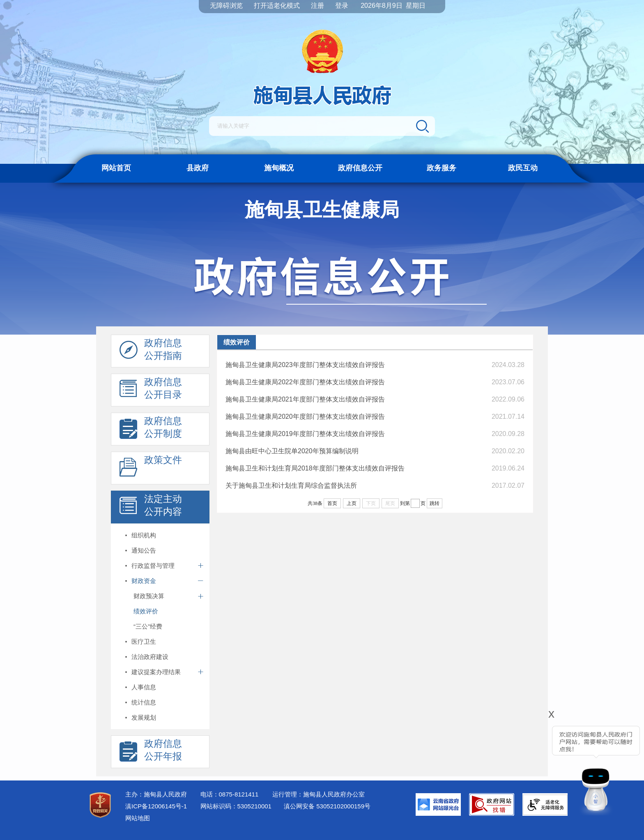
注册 (317, 6)
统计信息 (144, 702)
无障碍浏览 (226, 6)
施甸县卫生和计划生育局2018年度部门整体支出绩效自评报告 (315, 468)
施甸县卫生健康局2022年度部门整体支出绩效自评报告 (305, 382)
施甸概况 (279, 168)
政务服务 (442, 168)
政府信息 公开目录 (151, 390)
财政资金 (144, 581)
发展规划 (144, 717)
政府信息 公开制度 (151, 429)
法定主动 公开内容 (151, 507)
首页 (332, 503)
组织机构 (144, 535)
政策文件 (151, 468)
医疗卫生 (144, 641)
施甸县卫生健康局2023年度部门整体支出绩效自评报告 (305, 365)
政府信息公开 (360, 168)
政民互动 (523, 168)
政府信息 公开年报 (151, 752)
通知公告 (144, 550)
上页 (352, 503)
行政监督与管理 (153, 566)
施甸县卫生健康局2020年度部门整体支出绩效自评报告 (305, 417)
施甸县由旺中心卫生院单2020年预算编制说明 (292, 451)
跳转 (435, 503)
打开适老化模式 (277, 6)
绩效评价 (146, 611)
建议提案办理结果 (156, 672)
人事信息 (144, 687)
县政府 (198, 168)
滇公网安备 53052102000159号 (327, 806)
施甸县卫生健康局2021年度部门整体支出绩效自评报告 (305, 399)
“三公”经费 (148, 626)
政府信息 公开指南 (151, 351)
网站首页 (116, 168)
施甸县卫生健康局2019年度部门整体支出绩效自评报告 (305, 434)
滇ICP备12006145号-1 (156, 806)
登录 (342, 6)
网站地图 (138, 818)
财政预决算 (149, 596)
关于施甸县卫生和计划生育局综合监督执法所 (291, 485)
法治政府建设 (150, 657)
